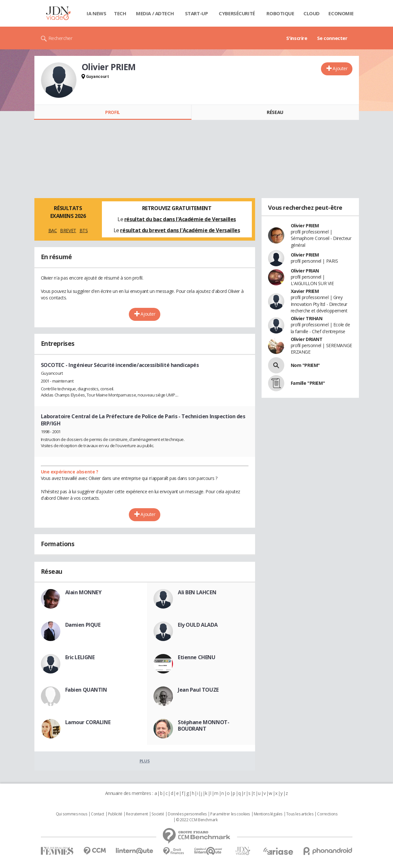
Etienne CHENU (197, 657)
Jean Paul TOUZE (198, 690)
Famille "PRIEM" (308, 383)
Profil (112, 112)
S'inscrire (297, 38)
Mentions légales (268, 814)
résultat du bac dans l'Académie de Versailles (180, 219)
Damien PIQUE (83, 625)
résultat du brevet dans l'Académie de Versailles (180, 230)
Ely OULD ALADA (198, 625)
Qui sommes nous (72, 814)
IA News (96, 13)
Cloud (312, 13)
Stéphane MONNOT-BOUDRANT (203, 725)
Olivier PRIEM (305, 226)
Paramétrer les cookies (230, 814)
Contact (98, 814)
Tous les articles (300, 814)
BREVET (68, 230)
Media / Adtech (155, 13)
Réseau (275, 112)
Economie (341, 13)
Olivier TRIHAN (307, 318)
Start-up (196, 13)
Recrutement (137, 814)
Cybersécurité (237, 13)
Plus (145, 761)
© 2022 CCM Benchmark (197, 820)
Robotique (280, 13)
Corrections (327, 814)
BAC (53, 230)
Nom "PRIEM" (305, 365)
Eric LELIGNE (80, 657)
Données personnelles (187, 814)
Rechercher (61, 38)
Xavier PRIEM (305, 291)
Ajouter (340, 68)
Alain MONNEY (83, 592)
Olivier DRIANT (307, 339)
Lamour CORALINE (88, 722)
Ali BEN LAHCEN (197, 592)
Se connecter (332, 38)
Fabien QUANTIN (86, 690)
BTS (84, 230)
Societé (158, 814)
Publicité (115, 814)
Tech (120, 13)
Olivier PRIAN (305, 271)
